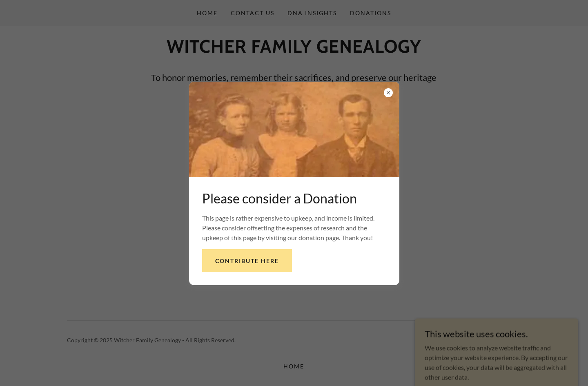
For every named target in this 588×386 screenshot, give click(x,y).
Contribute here (247, 261)
